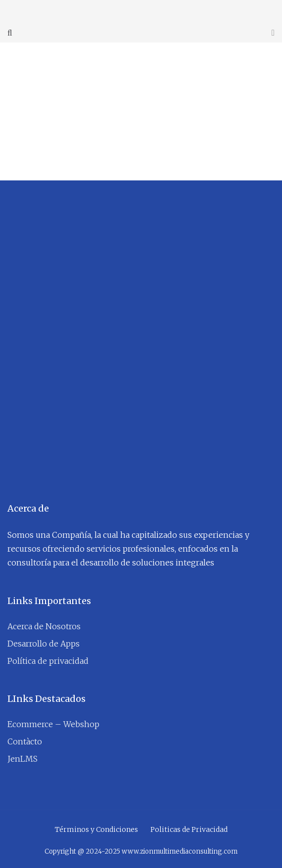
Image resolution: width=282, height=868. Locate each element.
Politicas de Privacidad (189, 829)
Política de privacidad (48, 661)
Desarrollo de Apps (44, 644)
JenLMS (23, 759)
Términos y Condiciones (96, 829)
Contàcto (25, 741)
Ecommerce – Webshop (53, 724)
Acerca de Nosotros (44, 626)
